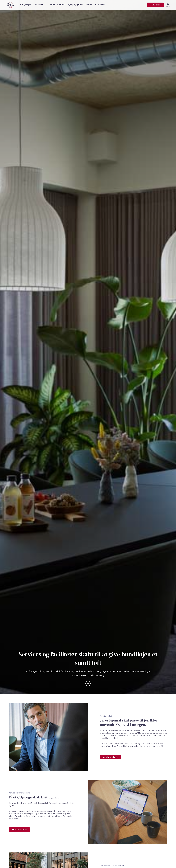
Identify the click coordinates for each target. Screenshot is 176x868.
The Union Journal (57, 5)
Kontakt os (100, 5)
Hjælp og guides (76, 5)
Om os (89, 5)
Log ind (168, 6)
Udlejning (25, 5)
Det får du (40, 5)
